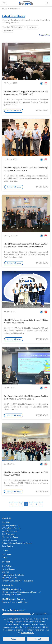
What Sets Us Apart (10, 531)
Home (4, 9)
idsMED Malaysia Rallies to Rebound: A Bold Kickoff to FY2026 (26, 474)
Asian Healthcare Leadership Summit (17, 543)
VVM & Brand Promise (11, 528)
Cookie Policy (28, 633)
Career (5, 558)
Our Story (6, 522)
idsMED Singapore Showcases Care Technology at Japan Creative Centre (26, 169)
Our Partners (7, 566)
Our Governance (9, 534)
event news (32, 27)
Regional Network (9, 540)
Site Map (6, 572)
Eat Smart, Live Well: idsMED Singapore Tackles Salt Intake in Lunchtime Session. (26, 397)
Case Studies (7, 546)
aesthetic (8, 31)
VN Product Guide (9, 578)
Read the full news (14, 111)
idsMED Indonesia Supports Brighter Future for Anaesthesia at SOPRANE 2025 (26, 93)
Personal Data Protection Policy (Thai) (18, 581)
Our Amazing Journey (11, 525)
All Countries (17, 27)
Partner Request (9, 569)
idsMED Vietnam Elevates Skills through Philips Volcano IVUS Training (26, 321)
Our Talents (7, 555)
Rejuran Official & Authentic (13, 575)
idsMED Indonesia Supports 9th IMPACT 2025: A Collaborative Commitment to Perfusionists (26, 245)
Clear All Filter (44, 35)
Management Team (10, 537)
